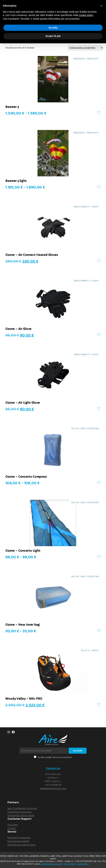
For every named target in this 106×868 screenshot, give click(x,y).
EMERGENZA (79, 59)
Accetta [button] (53, 28)
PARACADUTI (93, 59)
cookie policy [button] (86, 15)
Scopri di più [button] (53, 36)
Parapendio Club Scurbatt (21, 815)
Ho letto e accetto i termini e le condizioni (53, 757)
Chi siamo (13, 825)
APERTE (95, 650)
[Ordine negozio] (85, 48)
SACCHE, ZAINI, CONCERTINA (85, 428)
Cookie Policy (83, 864)
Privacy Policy (70, 864)
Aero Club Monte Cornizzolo (22, 808)
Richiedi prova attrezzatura (22, 845)
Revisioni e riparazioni (19, 838)
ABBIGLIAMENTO (82, 207)
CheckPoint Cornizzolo (20, 812)
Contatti (12, 828)
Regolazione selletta (18, 841)
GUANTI (95, 207)
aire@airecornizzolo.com (53, 788)
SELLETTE (85, 650)
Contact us (53, 768)
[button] (101, 6)
